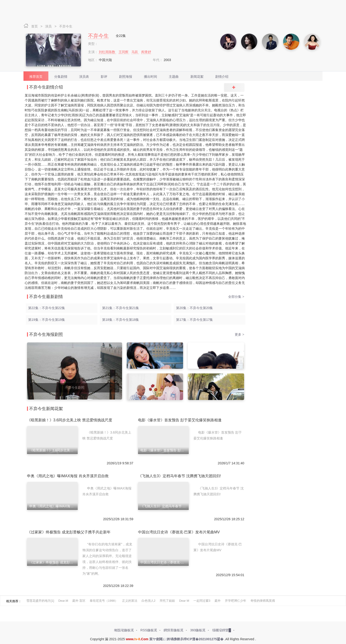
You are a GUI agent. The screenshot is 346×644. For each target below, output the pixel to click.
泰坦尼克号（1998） (104, 601)
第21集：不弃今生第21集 (121, 308)
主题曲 (174, 77)
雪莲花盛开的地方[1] (40, 601)
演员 (49, 26)
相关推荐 (12, 601)
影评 (104, 77)
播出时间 (150, 77)
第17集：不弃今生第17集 (194, 320)
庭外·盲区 (79, 601)
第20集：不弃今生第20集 (194, 308)
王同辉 (124, 52)
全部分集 (236, 297)
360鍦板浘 (198, 630)
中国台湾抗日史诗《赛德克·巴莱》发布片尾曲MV (179, 532)
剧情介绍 (222, 77)
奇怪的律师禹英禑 (263, 601)
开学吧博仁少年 (236, 601)
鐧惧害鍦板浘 (173, 630)
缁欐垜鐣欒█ (222, 630)
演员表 (84, 77)
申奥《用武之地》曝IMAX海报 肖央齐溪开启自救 (68, 476)
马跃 (135, 52)
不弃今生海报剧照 (46, 334)
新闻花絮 (197, 77)
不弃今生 (66, 26)
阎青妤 (146, 52)
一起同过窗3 (202, 601)
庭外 (218, 601)
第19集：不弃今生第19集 (47, 320)
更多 (240, 334)
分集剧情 (61, 77)
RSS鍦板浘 (149, 630)
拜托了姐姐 (167, 601)
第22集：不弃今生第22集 (47, 308)
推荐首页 (36, 77)
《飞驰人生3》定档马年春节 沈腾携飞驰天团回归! (180, 476)
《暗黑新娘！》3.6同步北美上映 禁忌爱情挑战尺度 (70, 420)
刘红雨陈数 (108, 52)
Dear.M (63, 601)
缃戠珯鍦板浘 (124, 630)
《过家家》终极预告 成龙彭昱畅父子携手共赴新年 (69, 532)
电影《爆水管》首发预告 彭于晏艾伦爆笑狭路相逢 (180, 420)
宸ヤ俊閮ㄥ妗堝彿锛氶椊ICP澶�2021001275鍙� (186, 639)
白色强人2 (148, 601)
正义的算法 (130, 601)
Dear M (184, 601)
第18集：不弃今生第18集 (121, 320)
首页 (35, 26)
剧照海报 (126, 77)
